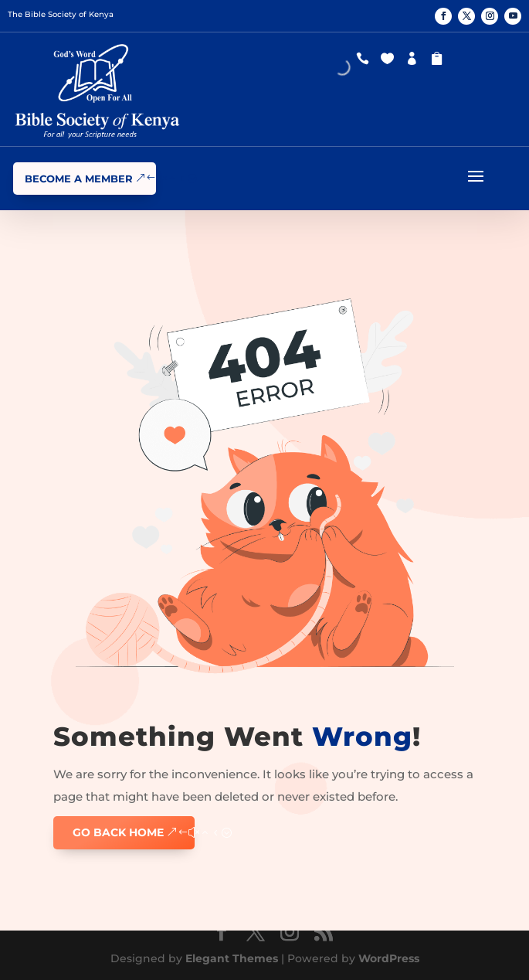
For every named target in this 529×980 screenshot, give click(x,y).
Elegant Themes (232, 958)
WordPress (389, 958)
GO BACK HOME (118, 832)
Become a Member (79, 179)
